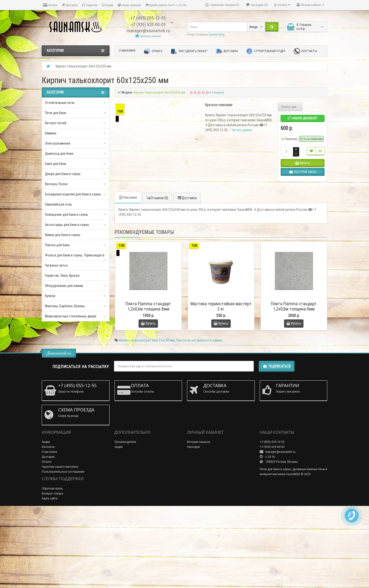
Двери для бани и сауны (63, 174)
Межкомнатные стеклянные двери (71, 316)
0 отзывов (217, 92)
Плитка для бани (57, 245)
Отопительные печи (60, 103)
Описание (128, 275)
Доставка (70, 5)
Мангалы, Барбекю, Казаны (65, 306)
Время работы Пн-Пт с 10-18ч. (166, 5)
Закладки (193, 524)
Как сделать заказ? (189, 51)
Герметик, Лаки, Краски (62, 276)
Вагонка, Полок (56, 184)
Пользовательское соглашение (63, 549)
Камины (51, 133)
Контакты (305, 51)
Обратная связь (52, 566)
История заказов (199, 519)
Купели (50, 296)
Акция (108, 5)
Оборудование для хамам (64, 286)
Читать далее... (243, 130)
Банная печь (217, 34)
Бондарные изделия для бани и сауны (73, 194)
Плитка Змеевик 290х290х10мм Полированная (292, 107)
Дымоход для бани (59, 154)
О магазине (127, 50)
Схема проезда (129, 5)
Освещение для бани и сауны (66, 215)
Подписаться (277, 443)
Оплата (50, 5)
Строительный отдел (266, 51)
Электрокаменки (58, 143)
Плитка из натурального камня (199, 417)
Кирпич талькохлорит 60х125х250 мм (147, 417)
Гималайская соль (58, 204)
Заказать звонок (148, 36)
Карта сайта (50, 575)
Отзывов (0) (157, 275)
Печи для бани (55, 113)
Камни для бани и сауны (63, 235)
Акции (46, 519)
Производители (125, 519)
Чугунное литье (56, 265)
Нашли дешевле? (303, 118)
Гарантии (90, 5)
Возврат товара (52, 571)
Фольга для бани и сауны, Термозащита (75, 255)
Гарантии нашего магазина (60, 544)
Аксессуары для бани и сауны (67, 225)
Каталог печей (56, 123)
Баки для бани (55, 164)
